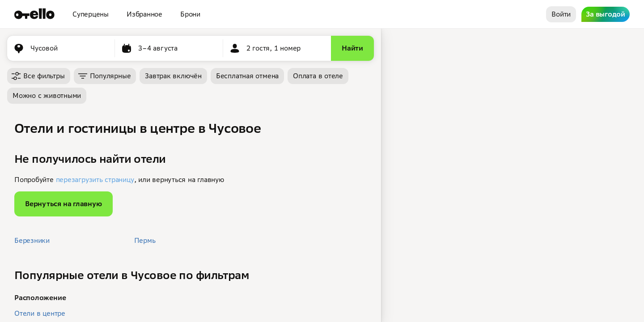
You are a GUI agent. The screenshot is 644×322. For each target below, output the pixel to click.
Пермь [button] (145, 240)
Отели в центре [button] (40, 313)
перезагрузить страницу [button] (95, 180)
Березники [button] (32, 240)
